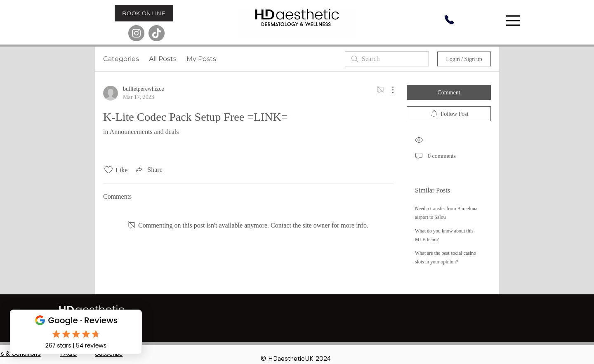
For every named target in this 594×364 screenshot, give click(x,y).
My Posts (201, 59)
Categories (121, 59)
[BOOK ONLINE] (144, 13)
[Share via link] (148, 170)
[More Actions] (389, 90)
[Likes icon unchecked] (108, 170)
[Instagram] (136, 33)
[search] (387, 59)
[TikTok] (157, 33)
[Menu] (514, 21)
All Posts (163, 59)
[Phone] (449, 20)
